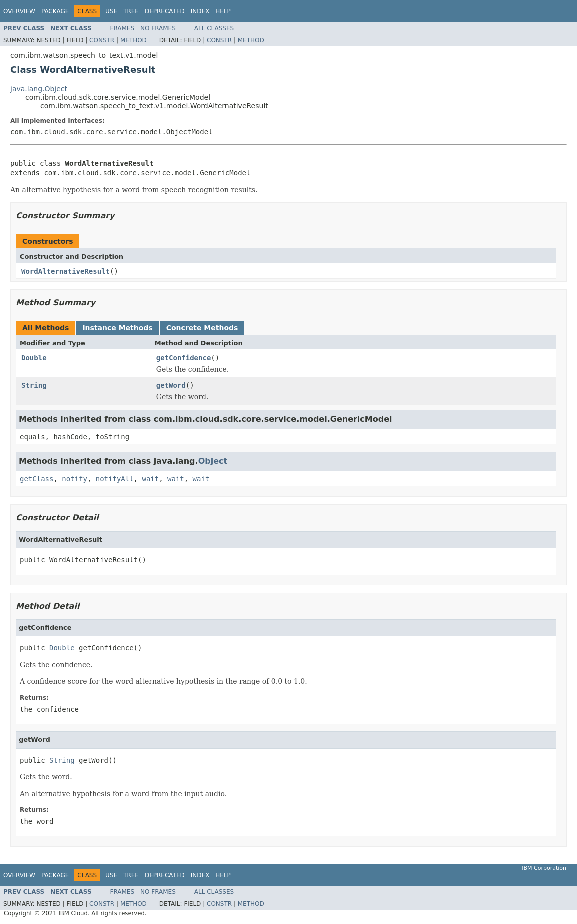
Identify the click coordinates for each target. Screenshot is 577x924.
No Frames (158, 28)
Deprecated (165, 11)
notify (74, 479)
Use (111, 11)
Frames (122, 28)
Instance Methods (117, 328)
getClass (36, 479)
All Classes (214, 28)
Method (133, 40)
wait (150, 479)
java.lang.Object (39, 89)
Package (55, 11)
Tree (131, 11)
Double (34, 358)
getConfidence (184, 358)
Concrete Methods (202, 328)
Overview (19, 11)
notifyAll (115, 479)
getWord (171, 385)
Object (213, 461)
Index (200, 11)
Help (223, 11)
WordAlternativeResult (65, 271)
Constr (102, 40)
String (34, 385)
